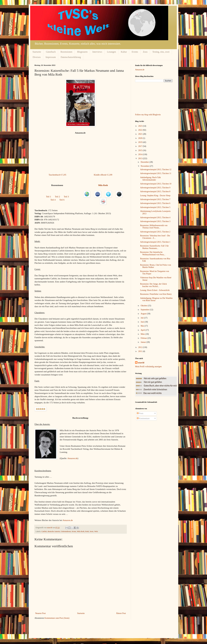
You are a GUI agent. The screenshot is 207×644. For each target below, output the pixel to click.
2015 (141, 150)
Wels (96, 531)
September (145, 310)
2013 (141, 158)
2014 (141, 154)
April (143, 330)
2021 (141, 134)
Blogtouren (82, 52)
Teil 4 (53, 200)
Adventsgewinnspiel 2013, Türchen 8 (155, 192)
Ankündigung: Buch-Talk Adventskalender (150, 179)
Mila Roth (81, 531)
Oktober (144, 306)
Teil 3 (66, 197)
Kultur (124, 52)
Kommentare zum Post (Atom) (57, 618)
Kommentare (143, 418)
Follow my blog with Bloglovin (148, 115)
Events (135, 52)
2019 (141, 142)
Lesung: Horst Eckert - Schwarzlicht (155, 290)
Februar (144, 338)
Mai (142, 326)
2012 (141, 347)
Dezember (145, 162)
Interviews (97, 52)
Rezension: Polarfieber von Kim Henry (156, 294)
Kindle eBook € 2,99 (103, 175)
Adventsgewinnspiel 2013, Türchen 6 (155, 203)
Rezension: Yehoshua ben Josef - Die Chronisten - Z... (155, 237)
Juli (142, 318)
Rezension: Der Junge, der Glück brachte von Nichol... (153, 285)
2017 (141, 146)
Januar (143, 342)
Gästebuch (51, 52)
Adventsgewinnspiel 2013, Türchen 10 (156, 184)
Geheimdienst (66, 531)
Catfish (44, 531)
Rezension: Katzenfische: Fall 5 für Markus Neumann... (154, 247)
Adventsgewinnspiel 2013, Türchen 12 (156, 170)
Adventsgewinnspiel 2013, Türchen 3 (155, 221)
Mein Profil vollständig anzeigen (148, 367)
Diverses (37, 57)
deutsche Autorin (54, 531)
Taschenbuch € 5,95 (57, 175)
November (145, 166)
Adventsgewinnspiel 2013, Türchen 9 (155, 188)
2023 (141, 126)
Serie (92, 531)
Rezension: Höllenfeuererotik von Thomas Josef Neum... (154, 227)
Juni (143, 322)
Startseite (37, 52)
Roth (87, 531)
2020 (141, 138)
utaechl (141, 363)
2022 (141, 130)
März (143, 334)
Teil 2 (57, 197)
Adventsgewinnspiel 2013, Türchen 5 (155, 207)
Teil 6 (62, 200)
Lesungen (111, 52)
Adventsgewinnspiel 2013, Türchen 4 (155, 218)
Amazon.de (73, 458)
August (144, 314)
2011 (141, 351)
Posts (140, 413)
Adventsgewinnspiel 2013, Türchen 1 (155, 242)
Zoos (145, 52)
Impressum (51, 57)
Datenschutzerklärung (71, 57)
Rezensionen (66, 52)
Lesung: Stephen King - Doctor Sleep (155, 196)
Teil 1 (49, 197)
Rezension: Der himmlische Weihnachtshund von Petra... (153, 253)
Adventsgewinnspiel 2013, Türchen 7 (155, 199)
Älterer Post (121, 613)
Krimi (74, 531)
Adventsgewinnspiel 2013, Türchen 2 (155, 232)
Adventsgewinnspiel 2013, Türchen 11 (156, 173)
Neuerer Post (40, 613)
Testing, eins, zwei (161, 52)
